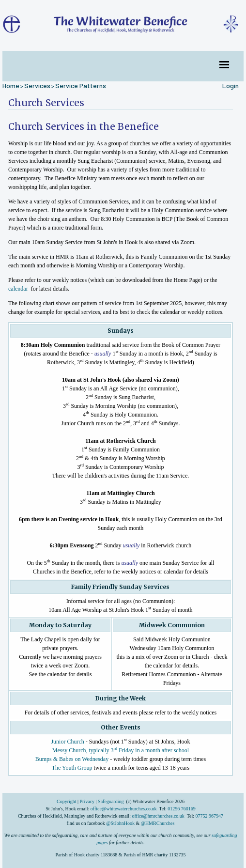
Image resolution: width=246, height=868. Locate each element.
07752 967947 (210, 816)
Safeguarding (111, 801)
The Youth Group (72, 767)
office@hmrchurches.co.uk (158, 816)
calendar (18, 288)
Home (11, 85)
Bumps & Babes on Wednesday (72, 759)
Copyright (67, 801)
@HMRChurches (158, 823)
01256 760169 (182, 809)
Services (37, 85)
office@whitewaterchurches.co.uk (124, 809)
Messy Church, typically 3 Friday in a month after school (121, 750)
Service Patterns (81, 85)
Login (231, 85)
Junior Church (68, 741)
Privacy (87, 801)
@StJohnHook (120, 823)
